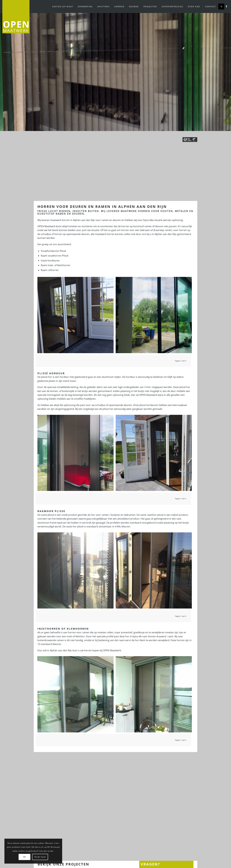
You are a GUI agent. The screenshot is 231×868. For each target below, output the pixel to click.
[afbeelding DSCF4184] (77, 695)
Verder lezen (40, 857)
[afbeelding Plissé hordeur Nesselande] (77, 572)
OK (24, 857)
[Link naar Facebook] (226, 6)
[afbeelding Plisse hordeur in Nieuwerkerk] (155, 316)
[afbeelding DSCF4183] (155, 695)
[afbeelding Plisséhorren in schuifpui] (77, 454)
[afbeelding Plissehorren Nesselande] (77, 316)
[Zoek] (221, 6)
